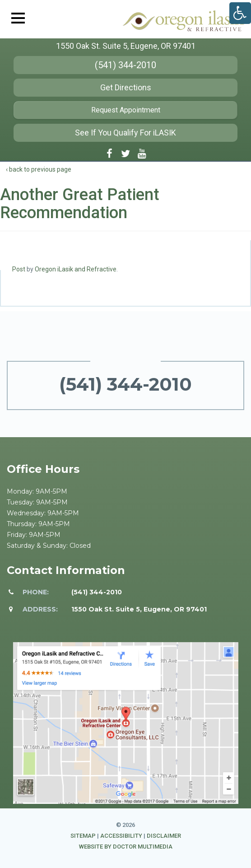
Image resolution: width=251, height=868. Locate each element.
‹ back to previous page (39, 169)
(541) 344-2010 (125, 65)
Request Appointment (126, 110)
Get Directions (126, 87)
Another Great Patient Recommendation (80, 204)
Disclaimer (164, 836)
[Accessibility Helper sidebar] (240, 13)
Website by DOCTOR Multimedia (126, 847)
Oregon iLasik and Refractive (76, 269)
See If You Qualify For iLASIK (125, 133)
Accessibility (121, 836)
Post (19, 269)
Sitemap (83, 836)
